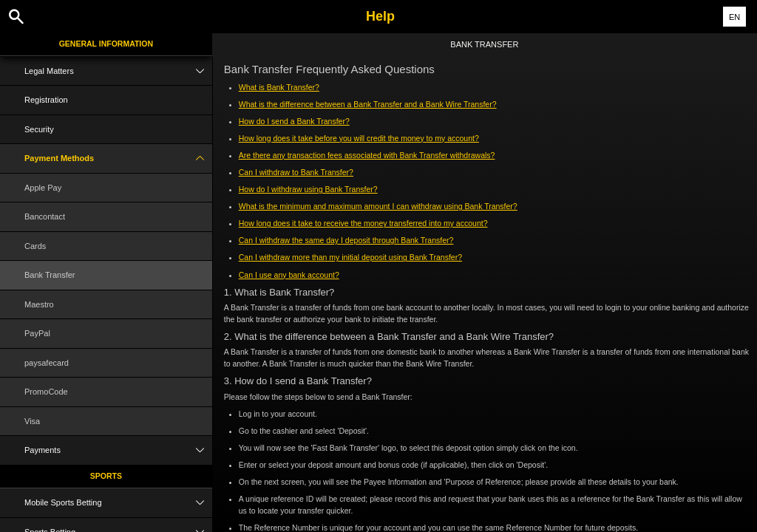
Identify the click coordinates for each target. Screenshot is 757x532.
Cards (35, 246)
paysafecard (47, 363)
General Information (106, 44)
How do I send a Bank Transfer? (294, 121)
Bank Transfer (50, 275)
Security (39, 129)
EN (734, 17)
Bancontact (45, 216)
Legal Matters (118, 71)
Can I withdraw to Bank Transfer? (296, 172)
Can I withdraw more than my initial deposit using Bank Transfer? (350, 257)
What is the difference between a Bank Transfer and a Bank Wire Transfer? (368, 104)
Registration (46, 100)
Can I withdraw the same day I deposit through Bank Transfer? (346, 240)
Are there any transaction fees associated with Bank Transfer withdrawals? (367, 155)
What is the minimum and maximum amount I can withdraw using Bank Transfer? (378, 206)
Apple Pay (43, 188)
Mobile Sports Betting (118, 503)
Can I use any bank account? (289, 275)
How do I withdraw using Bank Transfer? (308, 189)
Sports (106, 476)
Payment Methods (118, 158)
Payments (118, 450)
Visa (32, 421)
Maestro (39, 304)
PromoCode (46, 392)
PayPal (37, 333)
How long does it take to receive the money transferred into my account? (363, 223)
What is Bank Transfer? (279, 87)
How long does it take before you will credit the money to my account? (359, 138)
